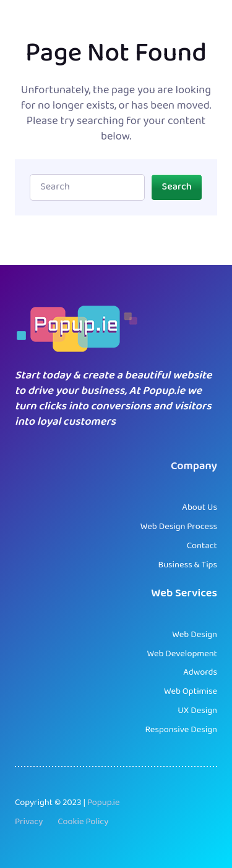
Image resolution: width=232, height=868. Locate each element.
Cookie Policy (83, 822)
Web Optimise (191, 692)
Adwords (200, 673)
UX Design (197, 711)
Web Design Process (179, 527)
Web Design (195, 635)
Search (177, 187)
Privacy (29, 822)
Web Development (182, 654)
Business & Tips (188, 565)
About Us (200, 508)
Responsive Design (181, 730)
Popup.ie (104, 803)
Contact (202, 546)
